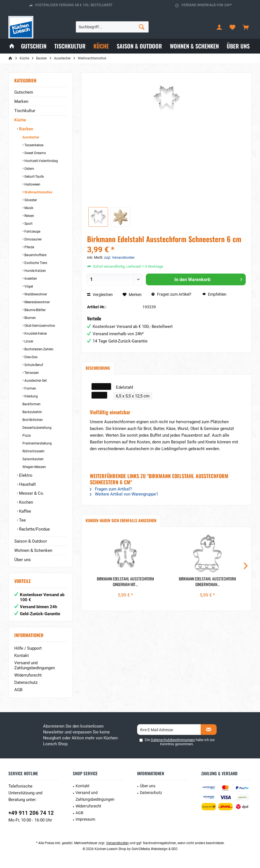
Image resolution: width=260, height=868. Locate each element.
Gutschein (24, 92)
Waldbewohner (35, 294)
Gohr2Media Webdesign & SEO (154, 849)
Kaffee (24, 511)
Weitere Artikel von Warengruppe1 (124, 494)
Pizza (26, 436)
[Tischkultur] (70, 46)
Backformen (31, 404)
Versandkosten (117, 843)
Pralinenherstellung (37, 443)
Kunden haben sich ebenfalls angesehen (121, 520)
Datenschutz (26, 682)
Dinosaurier (33, 239)
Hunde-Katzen (35, 271)
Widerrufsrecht (28, 675)
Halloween (32, 184)
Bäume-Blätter (35, 310)
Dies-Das (31, 357)
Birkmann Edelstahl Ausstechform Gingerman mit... (125, 582)
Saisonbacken (33, 459)
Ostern (29, 169)
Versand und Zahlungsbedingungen (35, 665)
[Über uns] (238, 46)
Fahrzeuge (32, 232)
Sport (28, 224)
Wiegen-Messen (34, 467)
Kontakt (22, 656)
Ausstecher (30, 137)
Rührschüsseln (33, 451)
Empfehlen (214, 294)
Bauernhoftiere (35, 255)
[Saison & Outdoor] (139, 46)
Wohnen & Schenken (33, 550)
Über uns (23, 560)
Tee (22, 520)
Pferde (29, 247)
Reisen (29, 216)
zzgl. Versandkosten (119, 258)
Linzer (28, 341)
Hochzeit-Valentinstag (41, 161)
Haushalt (27, 484)
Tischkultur (25, 111)
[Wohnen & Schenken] (194, 46)
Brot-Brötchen (32, 420)
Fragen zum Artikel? (171, 294)
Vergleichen (100, 295)
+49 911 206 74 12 (31, 813)
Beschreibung (98, 368)
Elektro (25, 475)
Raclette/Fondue (34, 529)
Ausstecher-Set (35, 381)
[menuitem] (246, 27)
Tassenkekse (33, 145)
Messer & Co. (31, 493)
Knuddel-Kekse (35, 334)
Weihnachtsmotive (38, 192)
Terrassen (31, 373)
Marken (21, 101)
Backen (25, 129)
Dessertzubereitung (37, 428)
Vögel (28, 286)
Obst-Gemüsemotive (39, 326)
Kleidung (31, 396)
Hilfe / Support (28, 648)
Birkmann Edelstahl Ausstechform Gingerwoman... (207, 582)
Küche (20, 120)
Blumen (30, 318)
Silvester (30, 200)
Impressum (85, 819)
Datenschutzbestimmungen (173, 740)
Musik (28, 208)
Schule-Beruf (33, 365)
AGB (18, 690)
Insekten (30, 279)
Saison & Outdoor (31, 541)
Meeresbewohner (37, 302)
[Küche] (101, 46)
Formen (30, 388)
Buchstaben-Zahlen (38, 349)
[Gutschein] (34, 46)
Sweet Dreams (35, 153)
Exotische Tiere (35, 263)
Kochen (25, 502)
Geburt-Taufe (34, 177)
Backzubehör (32, 412)
